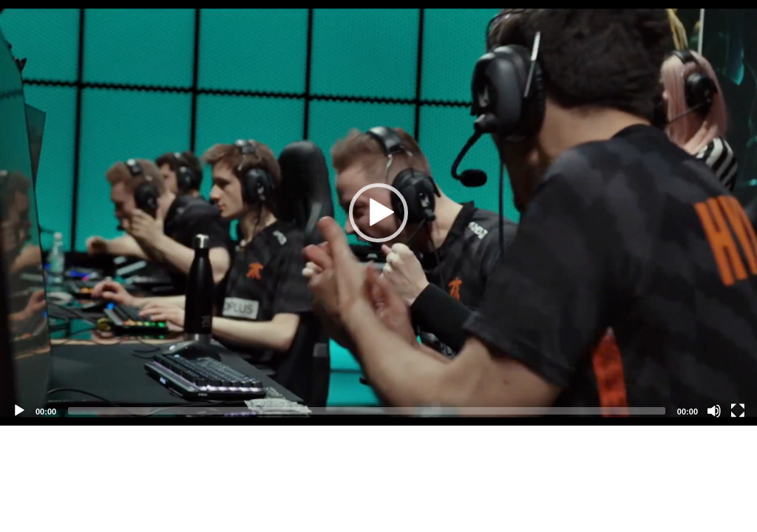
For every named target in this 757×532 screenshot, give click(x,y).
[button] (378, 213)
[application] (378, 213)
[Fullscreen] (738, 411)
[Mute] (714, 411)
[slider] (367, 411)
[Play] (19, 411)
